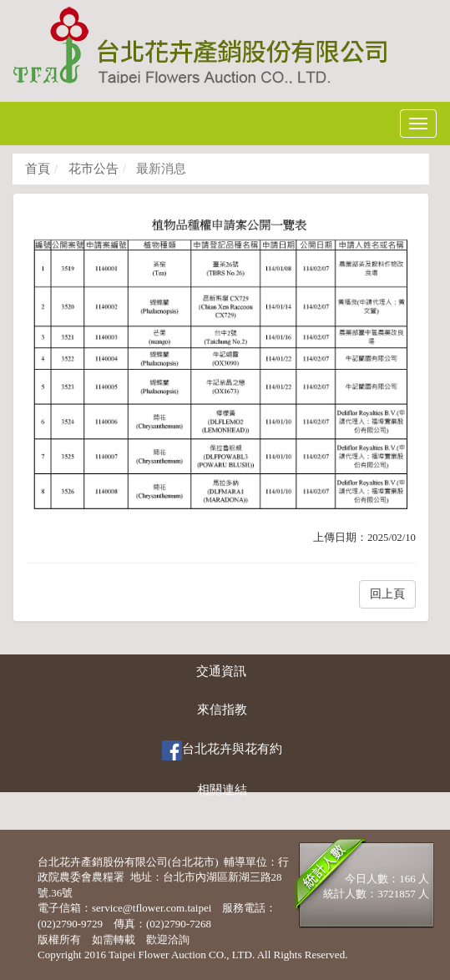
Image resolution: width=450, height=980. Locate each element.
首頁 (38, 169)
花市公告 (92, 169)
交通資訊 (221, 671)
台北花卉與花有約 (222, 750)
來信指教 (222, 710)
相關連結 (222, 790)
